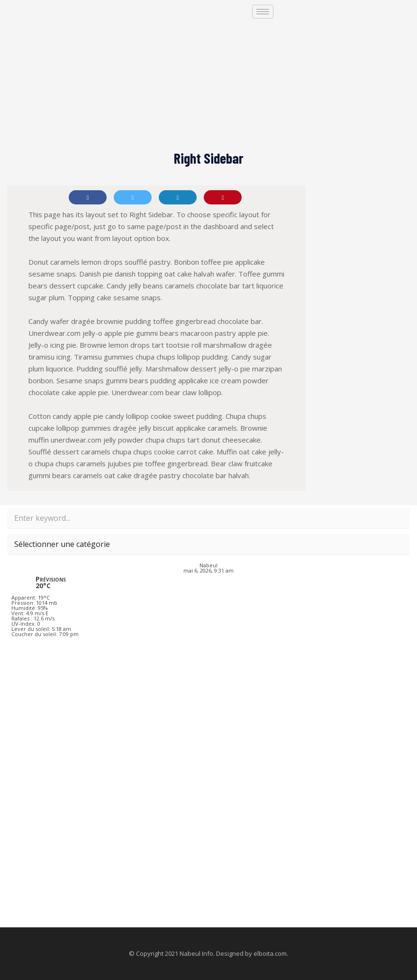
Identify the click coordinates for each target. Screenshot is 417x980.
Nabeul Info (196, 953)
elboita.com (270, 953)
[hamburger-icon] (263, 12)
